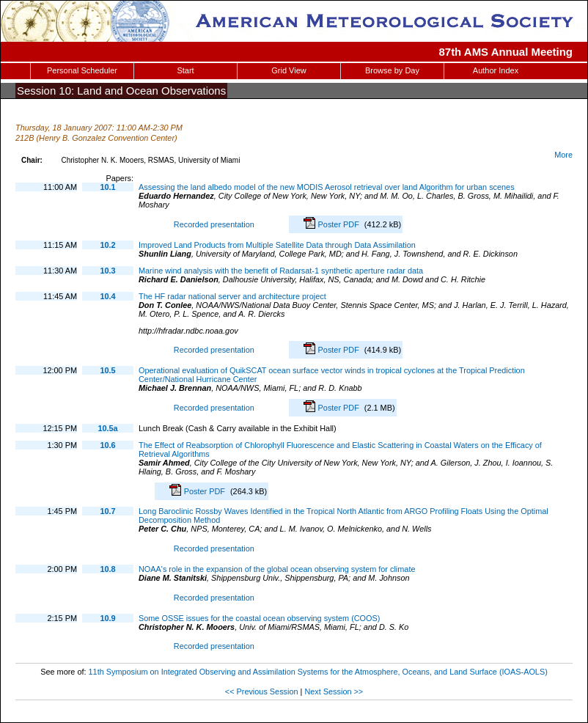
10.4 (107, 296)
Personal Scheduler (82, 70)
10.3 (107, 271)
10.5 (107, 370)
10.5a (107, 428)
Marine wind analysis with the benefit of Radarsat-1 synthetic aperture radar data (281, 271)
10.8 (107, 569)
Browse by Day (392, 70)
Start (185, 70)
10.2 (107, 245)
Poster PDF (340, 224)
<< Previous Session (262, 691)
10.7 (107, 511)
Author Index (496, 70)
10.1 (107, 187)
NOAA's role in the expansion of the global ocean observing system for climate (277, 569)
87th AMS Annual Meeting (506, 52)
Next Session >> (334, 691)
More (563, 155)
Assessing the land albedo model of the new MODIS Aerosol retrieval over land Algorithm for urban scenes (327, 187)
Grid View (289, 70)
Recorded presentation (212, 224)
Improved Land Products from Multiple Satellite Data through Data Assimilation (277, 245)
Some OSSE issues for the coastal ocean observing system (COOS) (259, 618)
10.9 (107, 618)
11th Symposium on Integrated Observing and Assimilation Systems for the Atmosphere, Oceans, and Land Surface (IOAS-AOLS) (318, 672)
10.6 (107, 445)
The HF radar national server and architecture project (232, 296)
